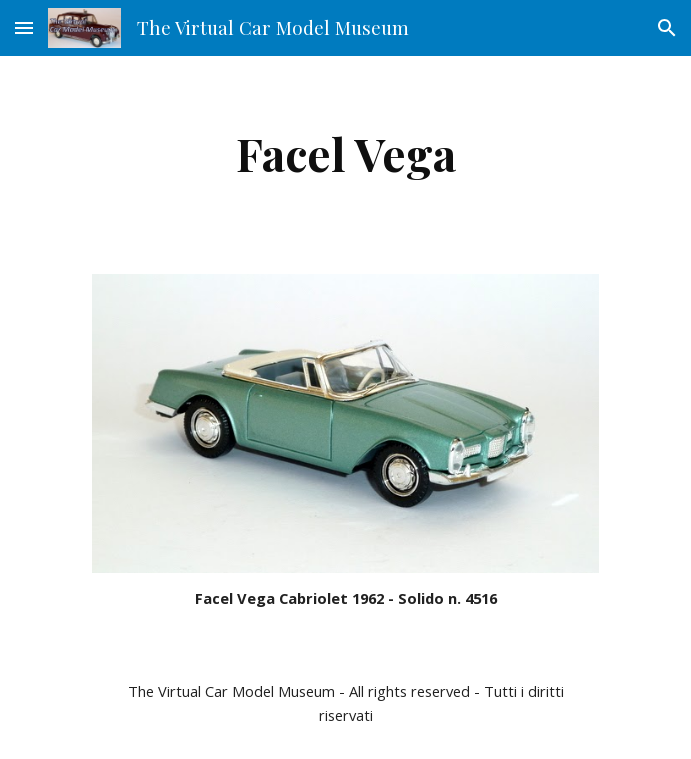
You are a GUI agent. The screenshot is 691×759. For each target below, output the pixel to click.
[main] (345, 153)
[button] (24, 27)
